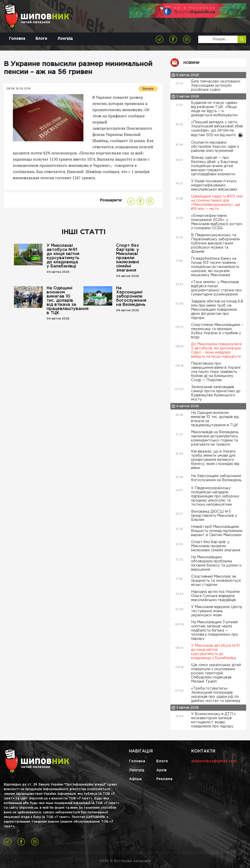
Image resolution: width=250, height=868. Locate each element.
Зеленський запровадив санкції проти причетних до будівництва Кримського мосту (216, 393)
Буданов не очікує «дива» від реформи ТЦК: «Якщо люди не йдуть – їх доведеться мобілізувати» (215, 109)
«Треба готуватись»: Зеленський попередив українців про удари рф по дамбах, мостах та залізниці (216, 695)
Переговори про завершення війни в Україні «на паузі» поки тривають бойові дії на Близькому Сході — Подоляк (216, 372)
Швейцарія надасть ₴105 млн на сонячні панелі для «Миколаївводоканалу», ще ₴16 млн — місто (217, 203)
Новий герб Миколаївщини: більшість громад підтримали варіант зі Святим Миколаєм (217, 531)
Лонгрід (65, 39)
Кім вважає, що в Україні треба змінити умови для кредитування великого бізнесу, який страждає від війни (215, 460)
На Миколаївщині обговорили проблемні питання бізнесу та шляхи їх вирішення (216, 563)
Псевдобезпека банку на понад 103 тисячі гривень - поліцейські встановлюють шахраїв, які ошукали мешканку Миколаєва (215, 267)
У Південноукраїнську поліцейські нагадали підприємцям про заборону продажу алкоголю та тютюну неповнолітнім (215, 496)
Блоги (41, 39)
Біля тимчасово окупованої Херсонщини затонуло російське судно (216, 86)
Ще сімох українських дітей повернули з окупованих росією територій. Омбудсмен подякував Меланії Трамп (216, 673)
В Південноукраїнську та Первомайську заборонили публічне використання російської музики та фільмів (215, 243)
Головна (17, 39)
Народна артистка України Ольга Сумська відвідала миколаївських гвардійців (215, 596)
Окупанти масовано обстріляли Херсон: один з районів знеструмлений (215, 147)
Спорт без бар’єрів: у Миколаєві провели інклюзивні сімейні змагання (128, 258)
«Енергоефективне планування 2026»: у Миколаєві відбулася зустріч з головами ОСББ (217, 222)
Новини (191, 63)
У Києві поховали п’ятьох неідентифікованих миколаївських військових (215, 185)
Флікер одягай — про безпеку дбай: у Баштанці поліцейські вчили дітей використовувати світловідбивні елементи (214, 166)
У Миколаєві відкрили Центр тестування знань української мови (217, 611)
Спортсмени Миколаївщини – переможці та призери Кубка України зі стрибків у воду (217, 331)
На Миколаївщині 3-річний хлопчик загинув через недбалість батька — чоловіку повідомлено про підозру (215, 630)
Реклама (164, 779)
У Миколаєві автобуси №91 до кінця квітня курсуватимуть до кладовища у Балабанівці (63, 256)
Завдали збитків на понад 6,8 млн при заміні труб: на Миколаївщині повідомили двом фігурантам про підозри (217, 310)
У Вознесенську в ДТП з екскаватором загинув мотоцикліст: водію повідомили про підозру (213, 720)
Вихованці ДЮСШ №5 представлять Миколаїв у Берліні (214, 516)
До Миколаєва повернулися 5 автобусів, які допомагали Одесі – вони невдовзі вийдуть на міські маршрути (216, 350)
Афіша (135, 779)
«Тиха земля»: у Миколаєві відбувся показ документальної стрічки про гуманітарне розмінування (216, 288)
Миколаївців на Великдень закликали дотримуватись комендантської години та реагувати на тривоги (215, 438)
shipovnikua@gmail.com (214, 761)
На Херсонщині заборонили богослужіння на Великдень (131, 296)
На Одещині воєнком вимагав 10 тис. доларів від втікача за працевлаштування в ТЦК (63, 301)
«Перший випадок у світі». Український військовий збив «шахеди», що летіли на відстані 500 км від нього (217, 129)
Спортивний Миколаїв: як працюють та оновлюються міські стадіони (216, 581)
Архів (161, 770)
